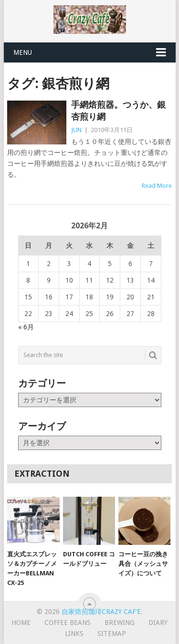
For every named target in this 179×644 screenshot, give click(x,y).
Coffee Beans (68, 623)
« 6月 (26, 327)
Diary (158, 623)
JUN (76, 130)
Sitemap (112, 634)
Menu (23, 52)
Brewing (120, 623)
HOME (21, 623)
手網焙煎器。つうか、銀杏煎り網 (118, 111)
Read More (157, 186)
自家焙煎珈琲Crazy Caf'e (101, 612)
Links (74, 634)
